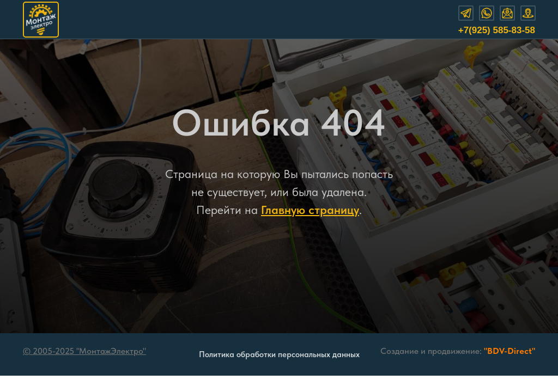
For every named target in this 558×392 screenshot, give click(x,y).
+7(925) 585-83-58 (497, 30)
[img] (41, 20)
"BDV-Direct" (510, 351)
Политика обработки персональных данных (279, 354)
